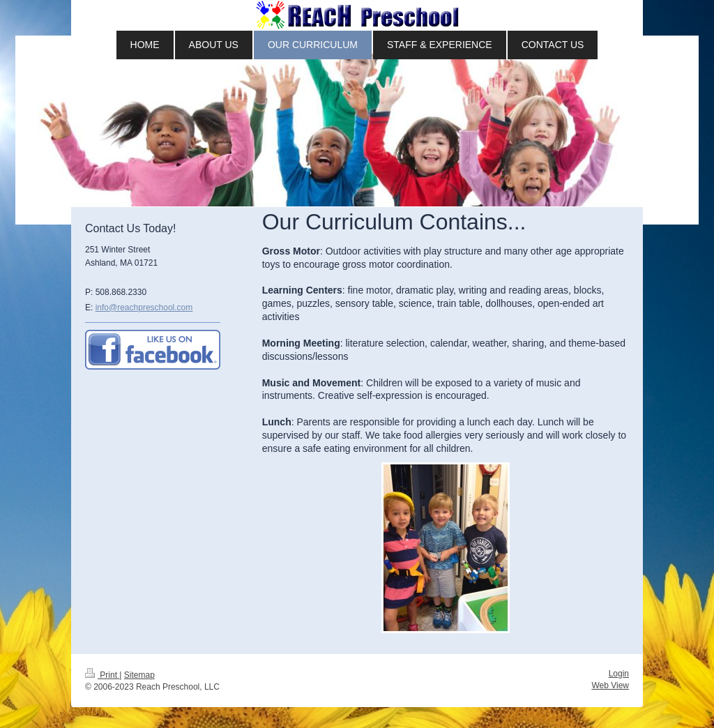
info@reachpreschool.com (144, 308)
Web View (610, 685)
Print (102, 675)
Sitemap (139, 675)
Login (619, 674)
